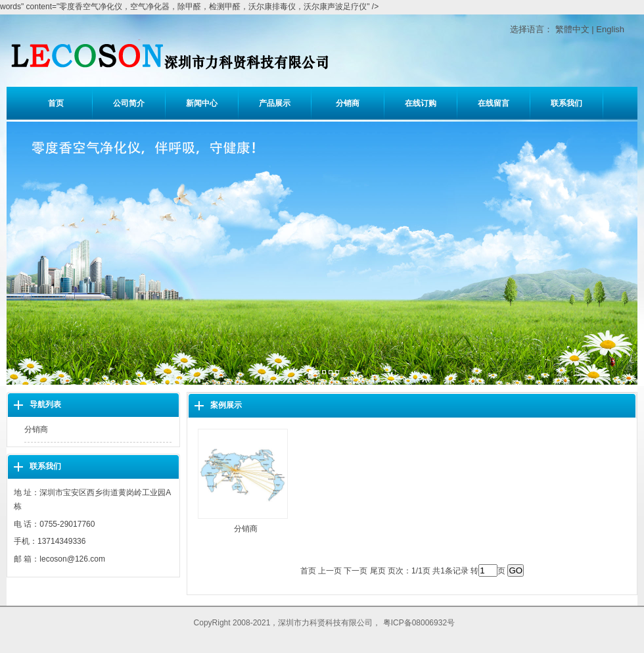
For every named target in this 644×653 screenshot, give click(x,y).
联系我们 (566, 103)
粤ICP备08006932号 (419, 623)
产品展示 (275, 103)
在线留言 (494, 103)
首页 (56, 103)
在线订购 (421, 103)
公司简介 (129, 103)
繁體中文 (572, 29)
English (610, 29)
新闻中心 (202, 103)
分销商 (348, 103)
